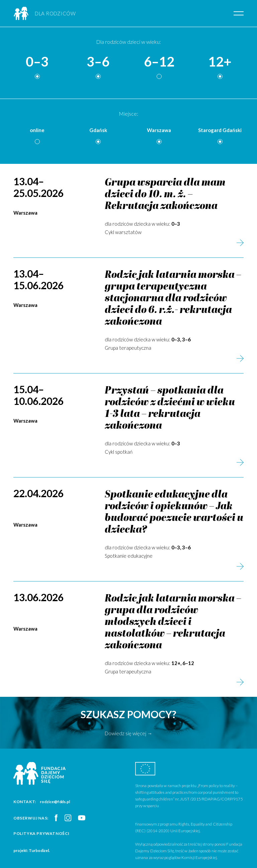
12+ (220, 62)
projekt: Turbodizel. (32, 850)
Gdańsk (98, 130)
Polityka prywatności (41, 833)
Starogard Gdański (220, 130)
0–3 (37, 62)
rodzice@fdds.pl (55, 802)
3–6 (98, 62)
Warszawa (159, 130)
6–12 (159, 62)
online (37, 130)
